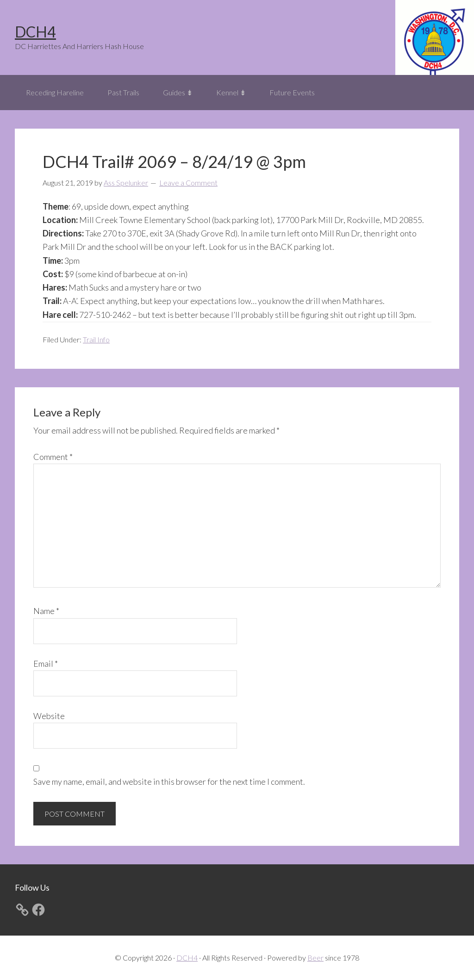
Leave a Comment (188, 183)
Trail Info (96, 339)
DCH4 (35, 32)
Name (46, 611)
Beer (315, 958)
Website (49, 716)
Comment (53, 457)
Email (46, 664)
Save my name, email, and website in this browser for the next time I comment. (169, 782)
